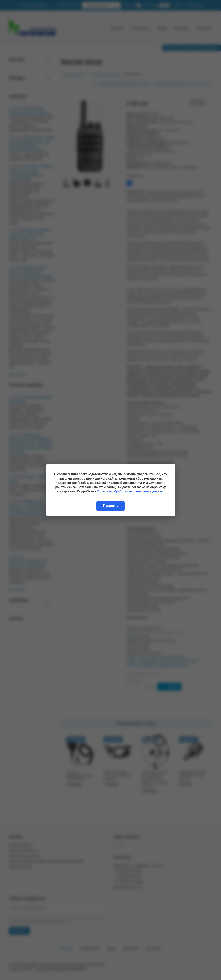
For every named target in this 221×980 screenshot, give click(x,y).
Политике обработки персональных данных (131, 491)
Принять (111, 506)
